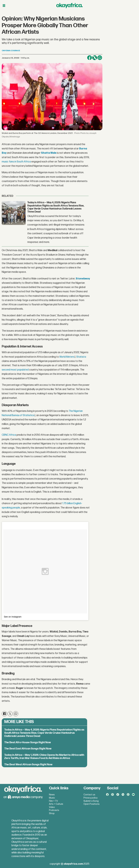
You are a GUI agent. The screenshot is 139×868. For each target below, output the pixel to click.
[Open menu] (4, 6)
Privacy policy (90, 798)
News (52, 795)
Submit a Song (91, 801)
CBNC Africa (9, 435)
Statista (81, 357)
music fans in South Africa (16, 162)
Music (52, 798)
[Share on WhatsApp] (100, 58)
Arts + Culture (56, 804)
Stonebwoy (83, 279)
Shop (52, 813)
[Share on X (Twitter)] (95, 58)
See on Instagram (13, 617)
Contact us (89, 795)
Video (52, 807)
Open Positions (92, 804)
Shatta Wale (49, 153)
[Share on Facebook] (90, 58)
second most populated (15, 370)
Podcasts (54, 810)
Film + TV (53, 801)
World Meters (67, 357)
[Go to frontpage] (69, 6)
